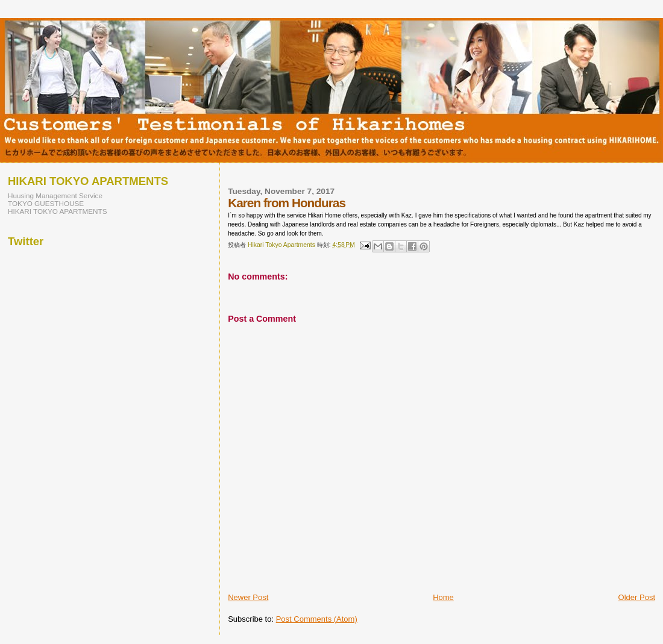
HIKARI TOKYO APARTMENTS (58, 211)
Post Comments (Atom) (317, 619)
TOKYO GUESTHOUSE (46, 203)
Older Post (637, 597)
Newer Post (248, 597)
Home (443, 597)
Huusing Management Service (55, 195)
